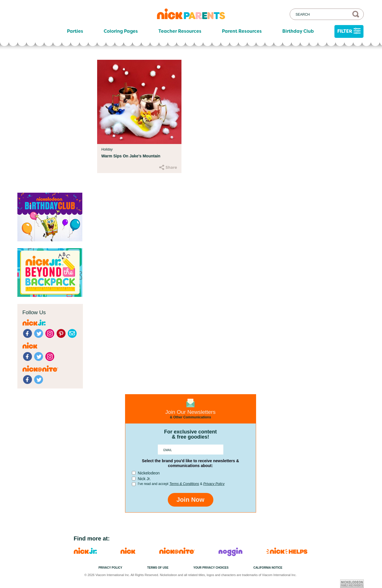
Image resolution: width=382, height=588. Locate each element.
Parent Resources (242, 31)
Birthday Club (298, 31)
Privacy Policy (214, 484)
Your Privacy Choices (211, 568)
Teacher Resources (180, 31)
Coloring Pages (121, 31)
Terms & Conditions (184, 484)
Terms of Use (158, 568)
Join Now (191, 500)
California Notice (268, 568)
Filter (349, 31)
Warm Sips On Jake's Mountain (131, 156)
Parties (75, 31)
